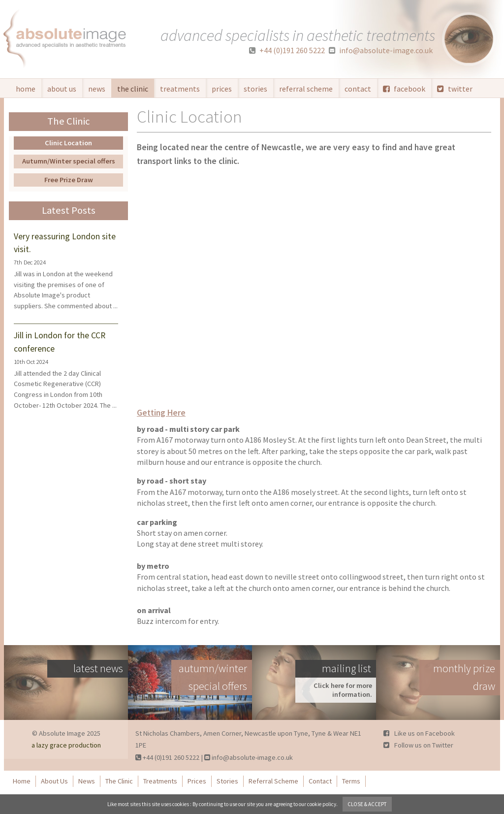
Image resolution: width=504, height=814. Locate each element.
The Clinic (133, 89)
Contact (358, 89)
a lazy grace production (66, 745)
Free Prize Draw (69, 180)
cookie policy (322, 804)
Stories (255, 89)
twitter (455, 89)
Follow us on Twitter (418, 745)
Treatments (180, 89)
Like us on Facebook (419, 733)
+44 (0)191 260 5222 (287, 50)
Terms (351, 781)
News (97, 89)
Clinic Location (68, 143)
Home (26, 89)
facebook (404, 89)
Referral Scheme (306, 89)
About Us (62, 89)
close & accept (367, 804)
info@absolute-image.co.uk (381, 50)
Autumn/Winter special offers (69, 161)
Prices (222, 89)
